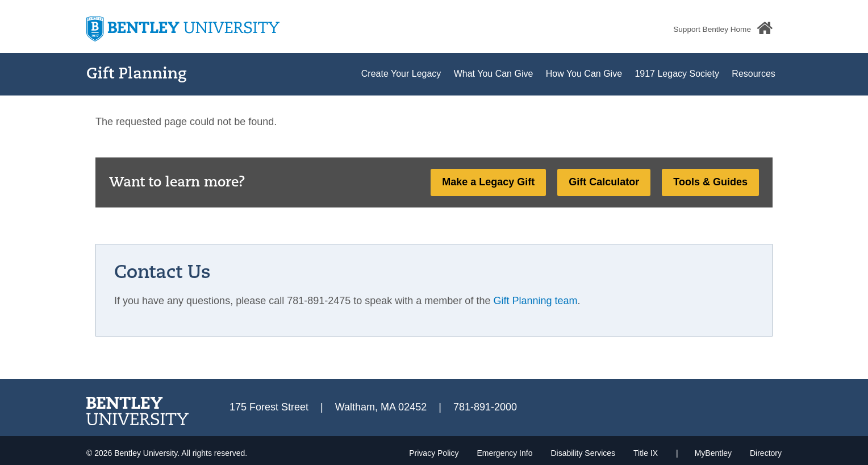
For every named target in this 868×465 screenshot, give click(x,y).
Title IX (646, 453)
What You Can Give (494, 74)
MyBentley (713, 453)
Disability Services (583, 453)
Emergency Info (504, 453)
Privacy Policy (434, 453)
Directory (766, 453)
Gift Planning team (535, 301)
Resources (753, 74)
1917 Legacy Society (677, 74)
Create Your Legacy (401, 74)
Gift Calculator (604, 182)
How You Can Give (584, 74)
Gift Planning (137, 75)
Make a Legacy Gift (488, 182)
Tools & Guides (710, 182)
